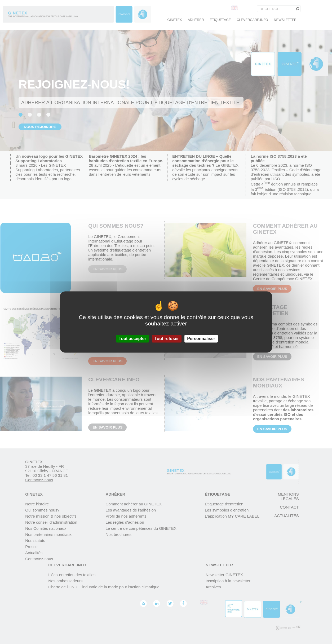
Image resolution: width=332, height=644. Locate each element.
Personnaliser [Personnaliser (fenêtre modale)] (201, 339)
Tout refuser (167, 339)
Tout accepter (132, 339)
